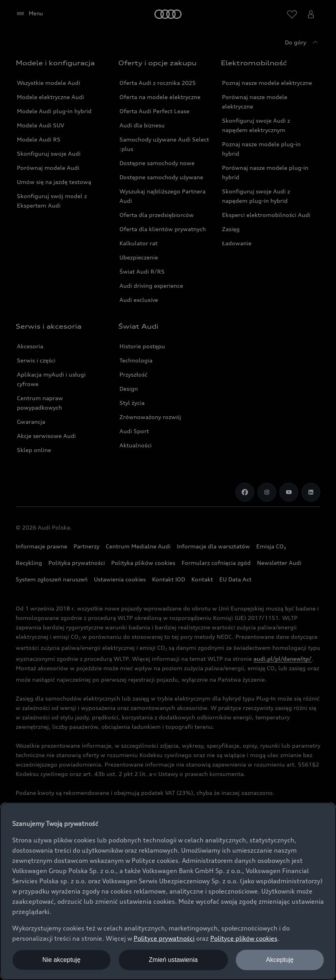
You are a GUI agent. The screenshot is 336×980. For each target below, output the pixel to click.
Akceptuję (280, 960)
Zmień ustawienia (174, 960)
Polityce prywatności (164, 938)
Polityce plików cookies (244, 938)
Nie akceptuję (62, 960)
